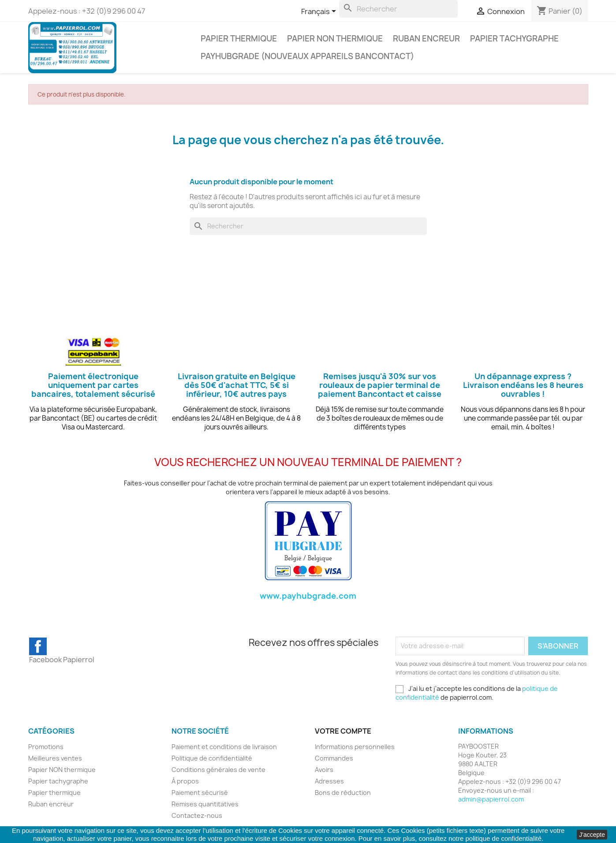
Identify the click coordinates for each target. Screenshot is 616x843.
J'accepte (592, 835)
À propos (185, 781)
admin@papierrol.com (491, 799)
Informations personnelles (355, 747)
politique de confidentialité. (505, 838)
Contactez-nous (197, 815)
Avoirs (324, 770)
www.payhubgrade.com (308, 596)
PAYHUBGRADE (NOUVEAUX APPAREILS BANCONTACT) (307, 56)
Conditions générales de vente (218, 770)
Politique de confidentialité (212, 758)
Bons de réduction (343, 793)
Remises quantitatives (205, 804)
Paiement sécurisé (200, 793)
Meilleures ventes (55, 758)
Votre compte (343, 731)
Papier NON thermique (335, 39)
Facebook (38, 646)
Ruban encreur (426, 39)
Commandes (334, 758)
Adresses (329, 781)
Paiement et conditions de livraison (224, 747)
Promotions (46, 747)
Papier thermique (239, 39)
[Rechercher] (398, 9)
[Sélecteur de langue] (320, 12)
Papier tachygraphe (514, 39)
